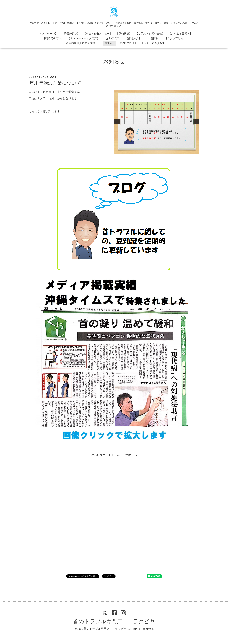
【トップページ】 (47, 34)
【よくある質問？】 (180, 34)
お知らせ (110, 43)
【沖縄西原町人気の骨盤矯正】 (82, 43)
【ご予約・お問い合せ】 (150, 34)
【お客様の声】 (112, 38)
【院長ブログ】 (128, 43)
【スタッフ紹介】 (175, 38)
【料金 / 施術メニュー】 (98, 34)
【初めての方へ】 (53, 38)
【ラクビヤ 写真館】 (153, 43)
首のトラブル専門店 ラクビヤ (114, 622)
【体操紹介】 (133, 38)
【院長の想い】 (70, 34)
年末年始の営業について (55, 83)
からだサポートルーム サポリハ (114, 455)
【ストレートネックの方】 (84, 38)
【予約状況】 (124, 34)
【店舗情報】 (153, 38)
